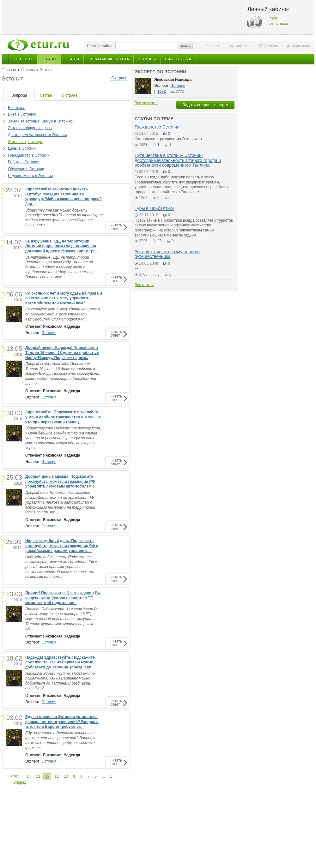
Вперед (20, 782)
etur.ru (216, 46)
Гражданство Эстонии (157, 127)
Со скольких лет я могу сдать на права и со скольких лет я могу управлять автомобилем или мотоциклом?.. (64, 298)
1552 (162, 92)
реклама (271, 46)
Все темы (16, 108)
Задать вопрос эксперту (205, 105)
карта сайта (302, 46)
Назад (14, 776)
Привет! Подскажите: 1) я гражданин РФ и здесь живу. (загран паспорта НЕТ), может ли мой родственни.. (63, 598)
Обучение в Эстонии (26, 169)
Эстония (49, 333)
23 (159, 241)
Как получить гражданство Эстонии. (166, 139)
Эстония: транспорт (25, 142)
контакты (243, 46)
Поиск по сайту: (100, 46)
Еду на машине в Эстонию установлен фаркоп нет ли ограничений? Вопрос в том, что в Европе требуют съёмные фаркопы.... (60, 740)
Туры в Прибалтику (154, 208)
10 (66, 776)
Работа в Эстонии (24, 162)
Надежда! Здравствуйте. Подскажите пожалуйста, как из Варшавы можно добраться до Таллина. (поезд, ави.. (60, 662)
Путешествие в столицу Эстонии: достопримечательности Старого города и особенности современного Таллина (178, 160)
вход (273, 18)
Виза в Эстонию (22, 114)
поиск (186, 46)
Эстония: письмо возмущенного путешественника (167, 254)
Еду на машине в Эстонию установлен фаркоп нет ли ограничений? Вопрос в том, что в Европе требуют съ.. (62, 722)
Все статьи (144, 285)
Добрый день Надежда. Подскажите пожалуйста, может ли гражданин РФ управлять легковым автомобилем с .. (61, 481)
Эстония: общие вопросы (30, 128)
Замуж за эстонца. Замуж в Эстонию (40, 121)
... (103, 776)
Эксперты (23, 59)
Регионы (147, 59)
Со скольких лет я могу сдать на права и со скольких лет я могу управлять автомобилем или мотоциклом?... (63, 314)
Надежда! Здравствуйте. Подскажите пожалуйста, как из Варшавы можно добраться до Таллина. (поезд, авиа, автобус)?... (60, 681)
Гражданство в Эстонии (29, 155)
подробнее (201, 139)
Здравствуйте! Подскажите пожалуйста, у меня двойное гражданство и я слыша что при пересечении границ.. (63, 417)
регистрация (280, 23)
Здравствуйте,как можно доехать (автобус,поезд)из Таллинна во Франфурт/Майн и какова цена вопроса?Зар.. (64, 197)
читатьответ (116, 227)
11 (56, 776)
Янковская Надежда (173, 80)
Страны (49, 59)
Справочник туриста (109, 59)
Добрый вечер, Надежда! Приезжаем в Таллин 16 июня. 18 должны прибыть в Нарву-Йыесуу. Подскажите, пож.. (62, 353)
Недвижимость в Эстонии (30, 176)
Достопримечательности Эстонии (37, 135)
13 (38, 776)
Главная (9, 70)
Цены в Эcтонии (22, 148)
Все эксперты (146, 103)
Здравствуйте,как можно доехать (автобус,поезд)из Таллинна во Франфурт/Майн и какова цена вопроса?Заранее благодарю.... (64, 218)
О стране (119, 78)
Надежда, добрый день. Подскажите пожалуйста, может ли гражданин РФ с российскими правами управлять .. (62, 546)
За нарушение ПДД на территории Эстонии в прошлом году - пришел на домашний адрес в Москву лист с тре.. (61, 246)
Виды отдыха (178, 59)
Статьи (72, 59)
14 (29, 776)
